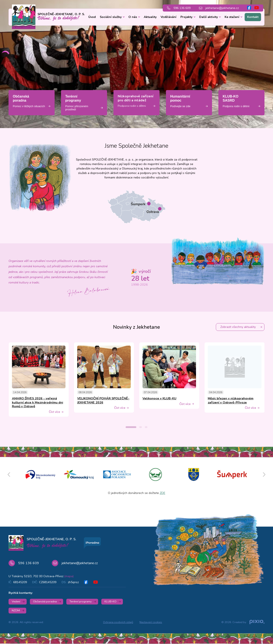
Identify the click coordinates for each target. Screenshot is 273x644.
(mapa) (69, 576)
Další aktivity (208, 17)
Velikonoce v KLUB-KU (159, 398)
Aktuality (150, 17)
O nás (133, 17)
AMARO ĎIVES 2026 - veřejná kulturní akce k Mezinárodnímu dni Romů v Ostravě (38, 402)
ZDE (163, 493)
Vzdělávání (168, 17)
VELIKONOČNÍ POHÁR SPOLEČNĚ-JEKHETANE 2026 (103, 400)
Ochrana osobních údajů (118, 622)
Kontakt (253, 17)
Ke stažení (232, 17)
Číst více (54, 412)
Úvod (92, 17)
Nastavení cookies (151, 622)
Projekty (186, 17)
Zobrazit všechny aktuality (238, 327)
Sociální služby (111, 17)
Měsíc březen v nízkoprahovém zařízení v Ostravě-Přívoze (231, 400)
